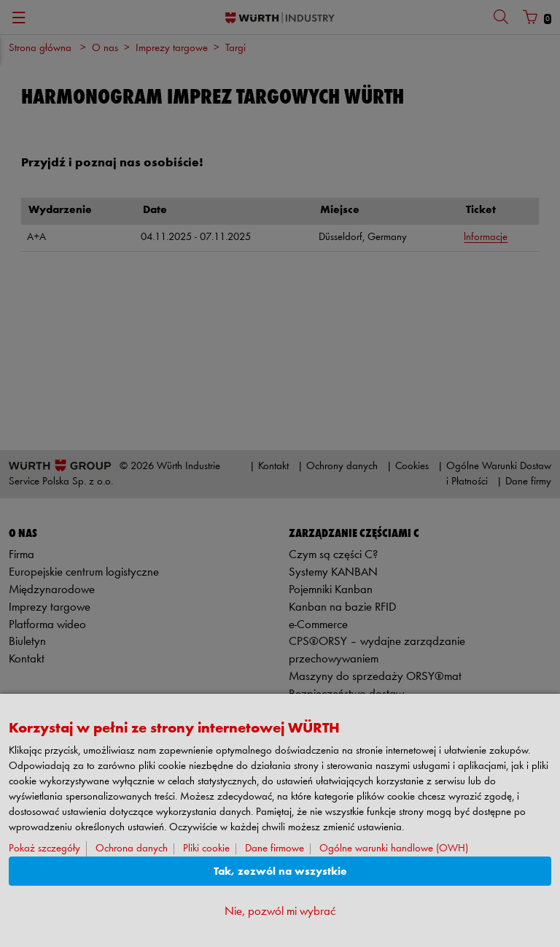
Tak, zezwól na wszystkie (280, 871)
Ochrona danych (132, 849)
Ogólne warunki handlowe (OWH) (394, 849)
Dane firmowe (275, 849)
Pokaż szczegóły (44, 849)
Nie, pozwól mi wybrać (280, 912)
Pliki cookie (206, 849)
